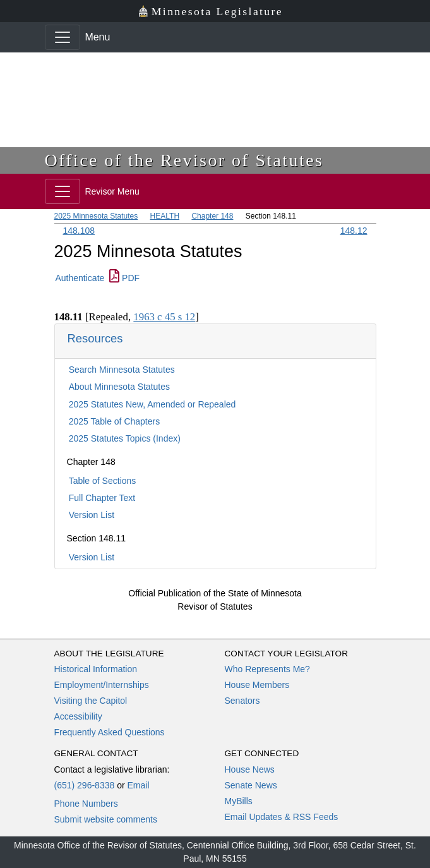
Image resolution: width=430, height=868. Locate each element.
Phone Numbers (86, 804)
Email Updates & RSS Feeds (282, 817)
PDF (124, 278)
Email (138, 785)
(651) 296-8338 (85, 785)
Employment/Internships (102, 685)
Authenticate (80, 278)
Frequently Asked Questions (110, 732)
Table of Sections (103, 481)
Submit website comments (106, 819)
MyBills (239, 801)
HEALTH (165, 216)
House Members (257, 685)
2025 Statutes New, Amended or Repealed (152, 404)
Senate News (251, 785)
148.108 (79, 231)
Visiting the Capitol (91, 701)
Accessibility (78, 716)
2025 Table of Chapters (115, 421)
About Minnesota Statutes (119, 387)
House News (250, 769)
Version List (92, 515)
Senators (242, 701)
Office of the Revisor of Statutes (184, 160)
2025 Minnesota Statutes (96, 216)
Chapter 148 (212, 216)
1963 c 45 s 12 (164, 317)
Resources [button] (95, 338)
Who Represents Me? (267, 669)
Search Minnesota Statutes (122, 370)
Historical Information (96, 669)
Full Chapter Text (102, 498)
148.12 (354, 231)
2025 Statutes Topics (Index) (125, 438)
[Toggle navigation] (63, 37)
